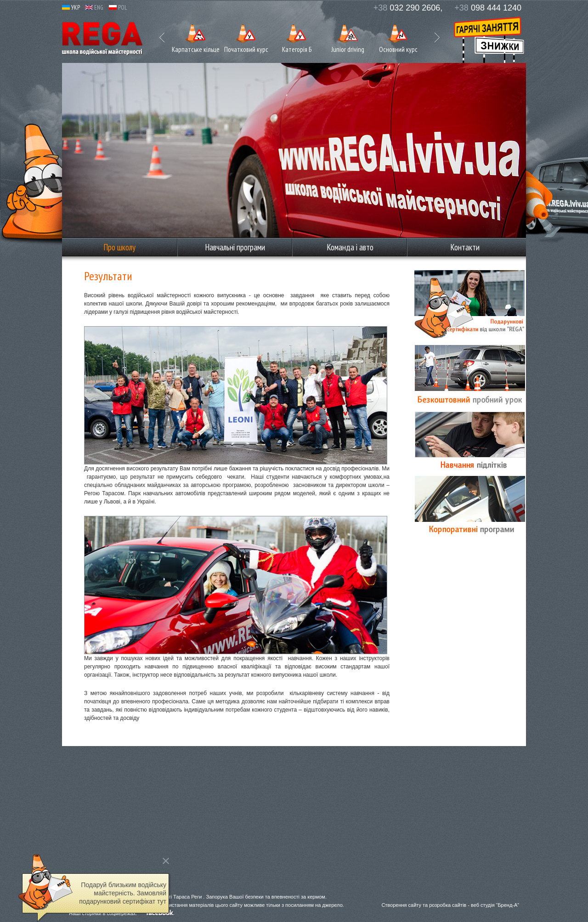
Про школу (119, 247)
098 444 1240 (488, 8)
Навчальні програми (235, 247)
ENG (94, 8)
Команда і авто (350, 247)
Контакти (465, 247)
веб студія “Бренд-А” (495, 905)
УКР (71, 8)
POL (118, 8)
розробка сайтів (448, 905)
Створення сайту (401, 905)
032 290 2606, (408, 8)
